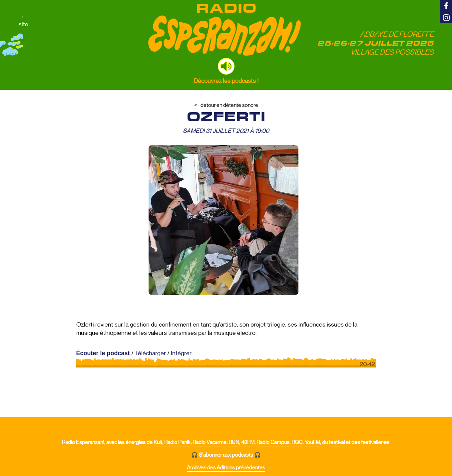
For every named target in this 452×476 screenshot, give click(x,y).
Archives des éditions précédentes (226, 468)
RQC (297, 442)
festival (337, 442)
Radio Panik (177, 442)
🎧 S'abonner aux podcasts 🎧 (226, 455)
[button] (226, 66)
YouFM (312, 442)
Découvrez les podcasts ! (226, 81)
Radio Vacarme (210, 442)
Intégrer (181, 353)
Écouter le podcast (103, 353)
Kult (158, 442)
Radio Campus (273, 442)
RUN (234, 442)
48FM (248, 442)
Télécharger (150, 353)
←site (23, 21)
